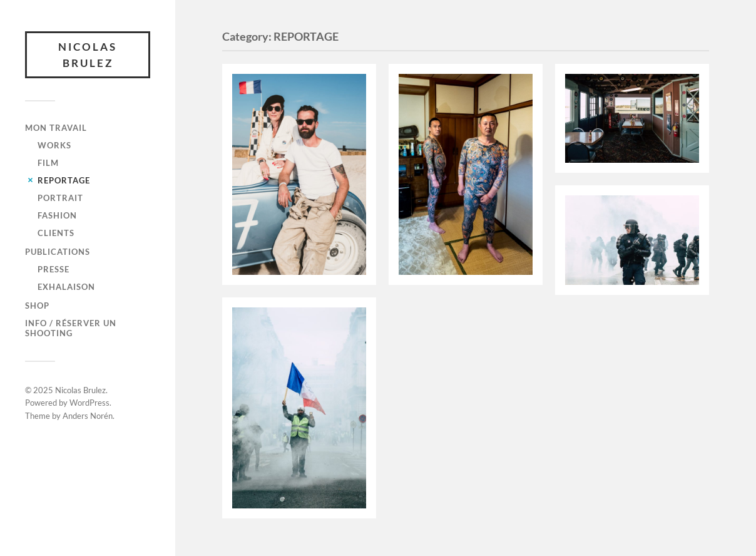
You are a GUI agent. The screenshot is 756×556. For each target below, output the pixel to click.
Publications (58, 252)
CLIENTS (56, 233)
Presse (54, 269)
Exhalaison (66, 287)
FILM (48, 163)
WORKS (54, 145)
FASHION (57, 215)
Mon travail (56, 128)
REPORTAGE (64, 180)
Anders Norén (88, 416)
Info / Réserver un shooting (71, 328)
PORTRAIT (60, 198)
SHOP (37, 306)
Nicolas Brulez (88, 55)
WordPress (89, 403)
